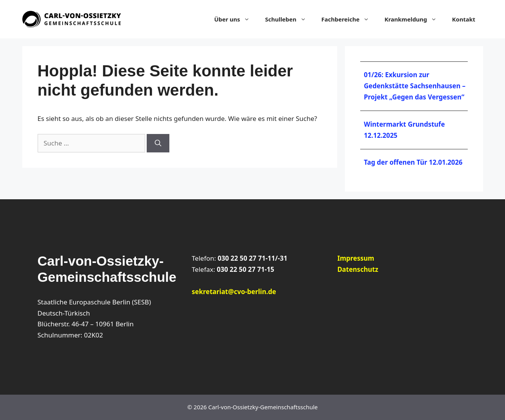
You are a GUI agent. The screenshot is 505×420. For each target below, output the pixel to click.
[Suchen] (158, 143)
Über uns (236, 19)
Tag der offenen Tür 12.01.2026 (413, 162)
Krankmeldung (414, 19)
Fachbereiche (349, 19)
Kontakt (464, 19)
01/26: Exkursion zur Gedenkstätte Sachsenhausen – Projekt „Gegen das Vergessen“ (415, 86)
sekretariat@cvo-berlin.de (234, 292)
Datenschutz (358, 269)
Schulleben (289, 19)
